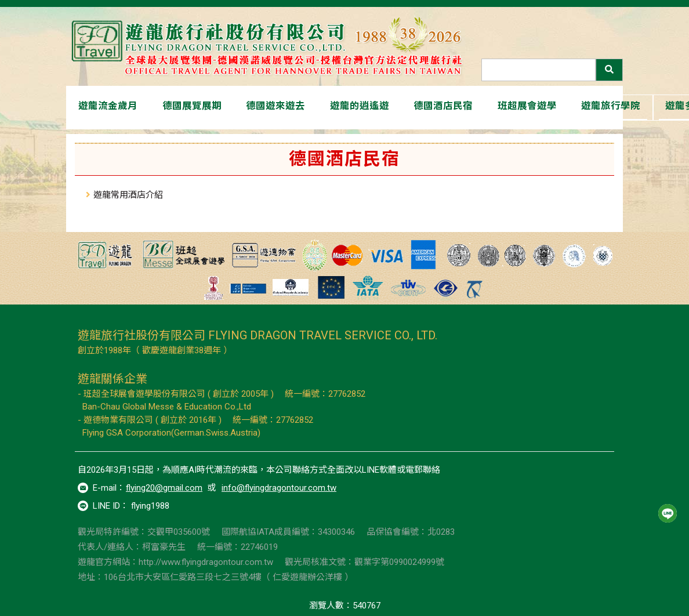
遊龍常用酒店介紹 (128, 195)
